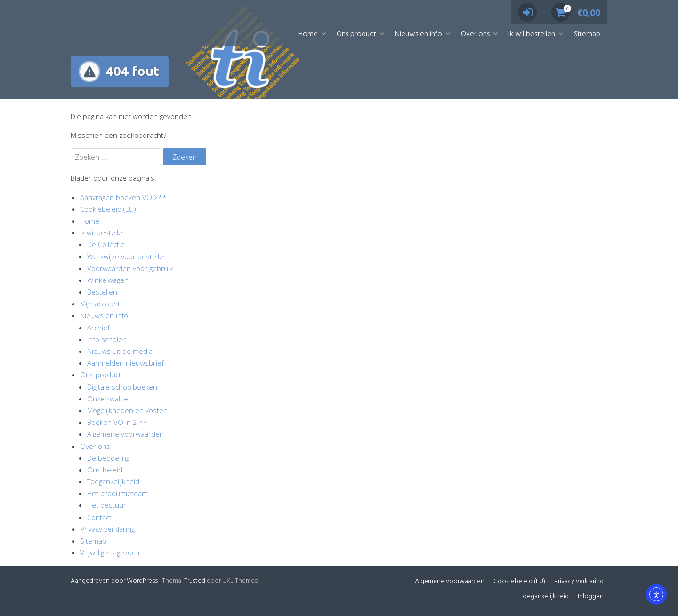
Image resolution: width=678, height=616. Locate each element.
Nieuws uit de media (120, 351)
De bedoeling (108, 458)
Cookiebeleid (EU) (108, 209)
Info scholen (107, 339)
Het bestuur (107, 505)
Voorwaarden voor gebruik (130, 268)
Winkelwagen (108, 280)
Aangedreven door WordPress (114, 581)
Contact (99, 517)
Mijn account (100, 304)
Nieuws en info (419, 34)
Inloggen (591, 596)
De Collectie (106, 244)
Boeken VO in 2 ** (117, 422)
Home (308, 34)
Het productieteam (117, 493)
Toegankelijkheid (113, 481)
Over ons (475, 34)
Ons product (356, 34)
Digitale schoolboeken (122, 387)
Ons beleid (105, 470)
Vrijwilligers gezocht (111, 552)
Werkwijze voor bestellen (127, 256)
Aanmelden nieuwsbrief (125, 363)
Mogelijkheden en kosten (127, 410)
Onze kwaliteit (109, 399)
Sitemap (587, 34)
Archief (98, 328)
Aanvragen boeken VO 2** (123, 197)
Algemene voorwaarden (125, 434)
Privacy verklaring (107, 529)
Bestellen (102, 292)
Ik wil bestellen (532, 34)
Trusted (195, 581)
